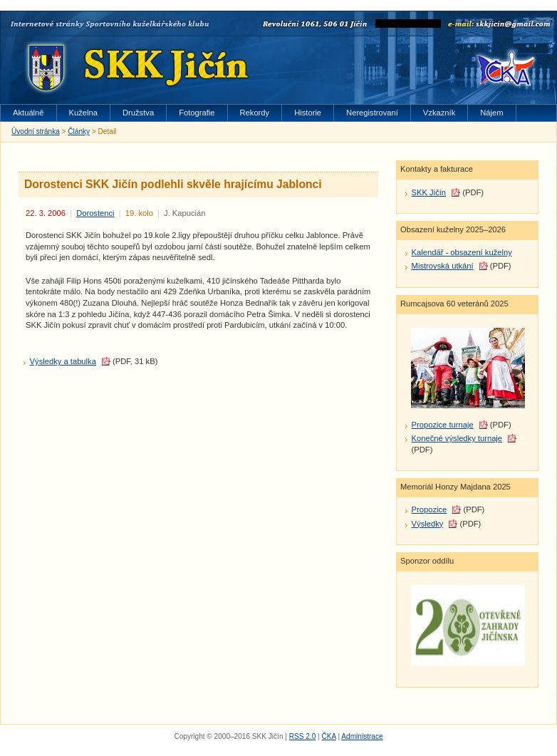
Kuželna (83, 113)
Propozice (430, 509)
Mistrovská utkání (443, 266)
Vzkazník (439, 113)
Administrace (362, 736)
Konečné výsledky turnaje (457, 438)
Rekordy (255, 113)
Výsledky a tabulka (63, 361)
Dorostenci (95, 213)
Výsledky (428, 524)
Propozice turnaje (443, 425)
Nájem (491, 113)
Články (79, 131)
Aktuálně (28, 113)
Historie (308, 113)
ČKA (328, 736)
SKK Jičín (429, 192)
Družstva (138, 113)
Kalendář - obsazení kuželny (462, 252)
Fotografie (197, 113)
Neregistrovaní (372, 113)
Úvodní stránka (36, 131)
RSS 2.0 (303, 736)
